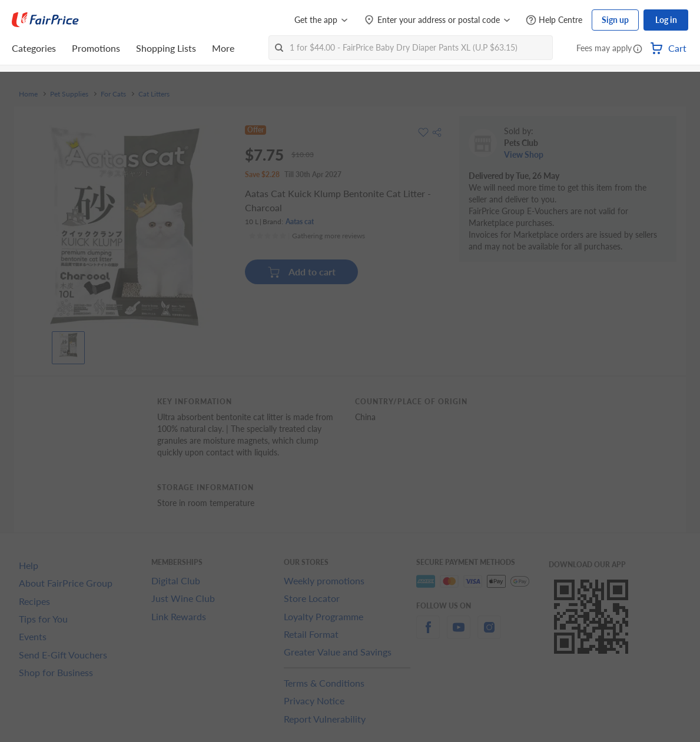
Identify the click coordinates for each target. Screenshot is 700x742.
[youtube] (459, 634)
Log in (666, 20)
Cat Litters (154, 94)
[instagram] (489, 634)
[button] (638, 49)
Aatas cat (300, 222)
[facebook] (428, 634)
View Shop (524, 154)
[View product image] (68, 345)
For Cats (113, 94)
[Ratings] (307, 236)
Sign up (615, 20)
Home (28, 94)
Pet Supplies (69, 94)
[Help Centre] (554, 20)
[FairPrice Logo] (45, 20)
